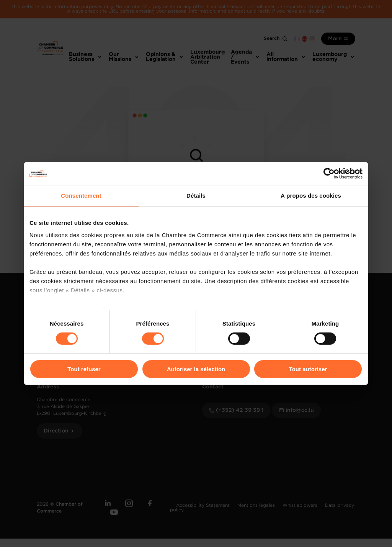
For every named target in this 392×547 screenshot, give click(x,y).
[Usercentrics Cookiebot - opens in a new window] (329, 174)
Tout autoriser (308, 369)
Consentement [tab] (81, 196)
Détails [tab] (196, 196)
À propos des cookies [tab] (311, 196)
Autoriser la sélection (196, 369)
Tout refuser (84, 369)
